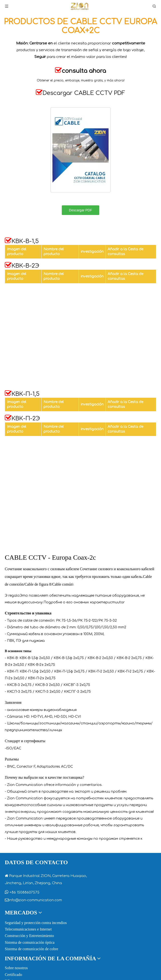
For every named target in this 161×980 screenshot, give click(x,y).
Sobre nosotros (16, 968)
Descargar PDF (80, 210)
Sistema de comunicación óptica (30, 942)
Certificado (13, 975)
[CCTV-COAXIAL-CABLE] (80, 150)
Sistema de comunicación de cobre (31, 949)
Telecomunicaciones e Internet (28, 929)
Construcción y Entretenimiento (29, 936)
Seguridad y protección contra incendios (36, 923)
